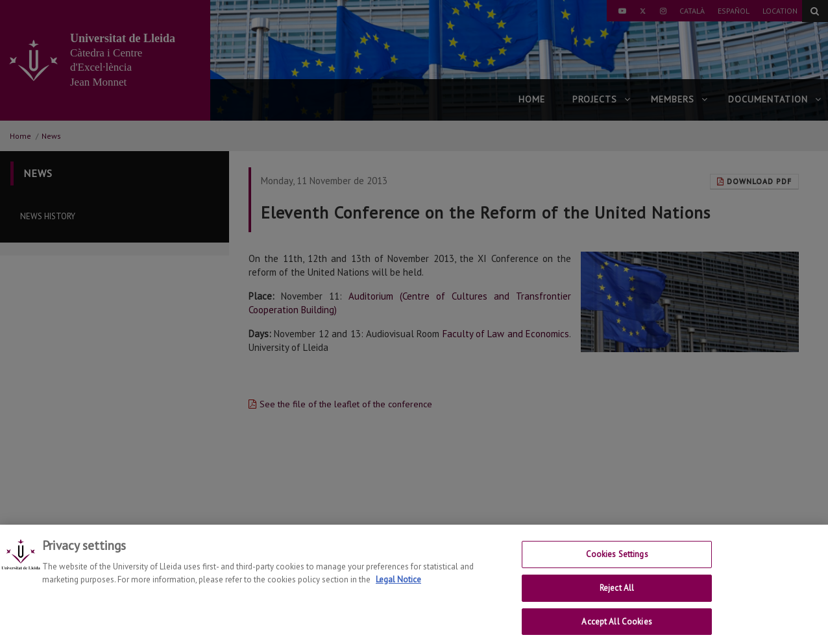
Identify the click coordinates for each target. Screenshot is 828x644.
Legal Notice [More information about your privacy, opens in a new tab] (398, 587)
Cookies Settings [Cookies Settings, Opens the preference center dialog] (617, 562)
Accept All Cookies (616, 629)
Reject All (617, 596)
